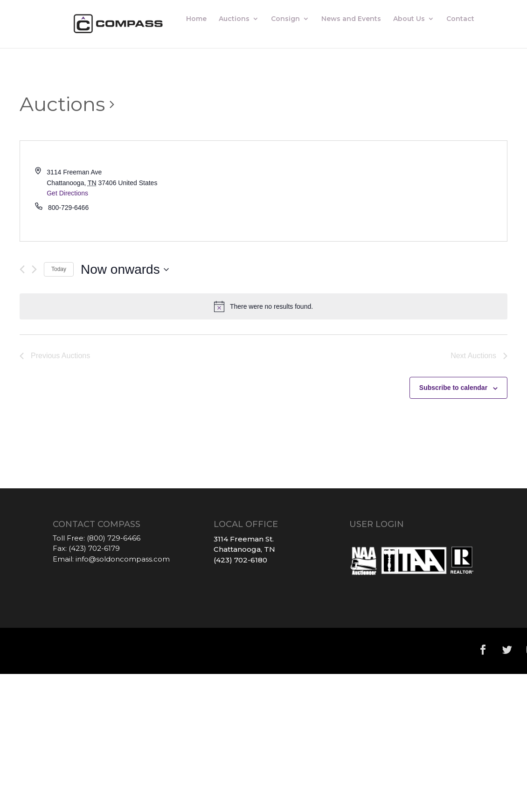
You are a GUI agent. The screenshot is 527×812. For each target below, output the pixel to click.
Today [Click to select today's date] (59, 269)
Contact (460, 19)
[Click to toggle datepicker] (125, 270)
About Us (409, 19)
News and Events (351, 19)
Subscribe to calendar (453, 388)
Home (196, 19)
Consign (285, 19)
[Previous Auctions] (22, 269)
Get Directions (67, 193)
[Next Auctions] (34, 269)
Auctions (234, 19)
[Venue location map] (385, 191)
